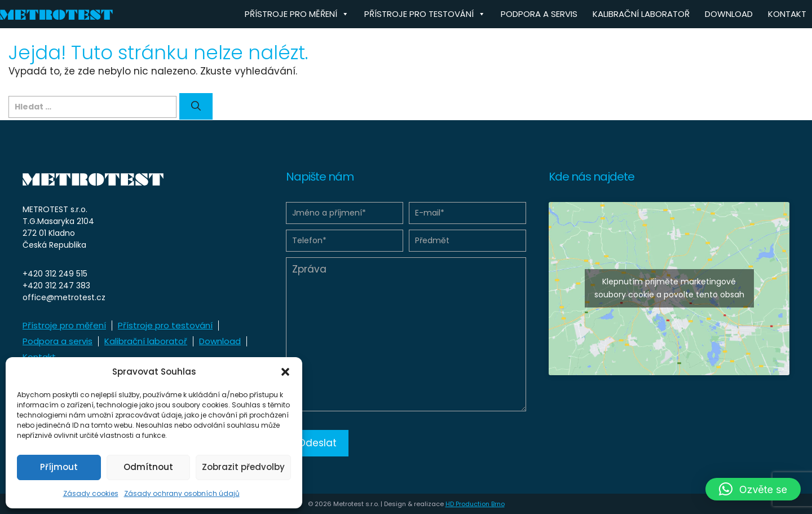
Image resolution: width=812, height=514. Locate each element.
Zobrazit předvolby (243, 467)
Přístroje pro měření (64, 325)
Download (729, 14)
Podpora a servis (539, 14)
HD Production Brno (475, 504)
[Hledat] (196, 107)
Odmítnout (148, 467)
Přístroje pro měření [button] (297, 14)
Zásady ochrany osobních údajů (182, 493)
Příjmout (59, 467)
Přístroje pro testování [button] (425, 14)
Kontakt (787, 14)
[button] (285, 372)
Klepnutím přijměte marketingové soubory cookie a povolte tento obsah (669, 288)
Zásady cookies (91, 493)
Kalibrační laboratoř (641, 14)
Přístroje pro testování (165, 325)
